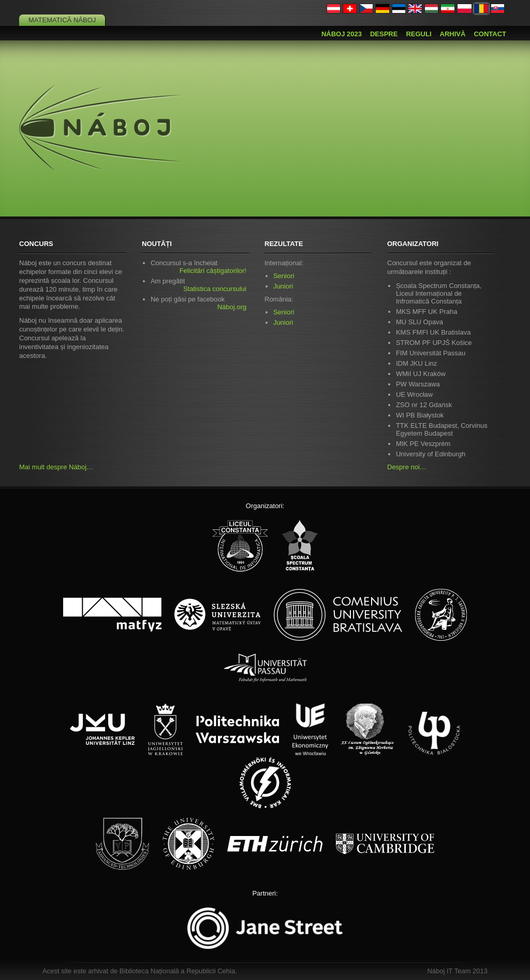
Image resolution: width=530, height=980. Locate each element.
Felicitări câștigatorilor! (213, 271)
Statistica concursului (215, 289)
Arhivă (453, 34)
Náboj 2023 (342, 34)
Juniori (283, 286)
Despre (384, 34)
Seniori (284, 276)
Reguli (418, 34)
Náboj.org (232, 307)
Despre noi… (407, 467)
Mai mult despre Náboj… (56, 467)
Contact (490, 34)
